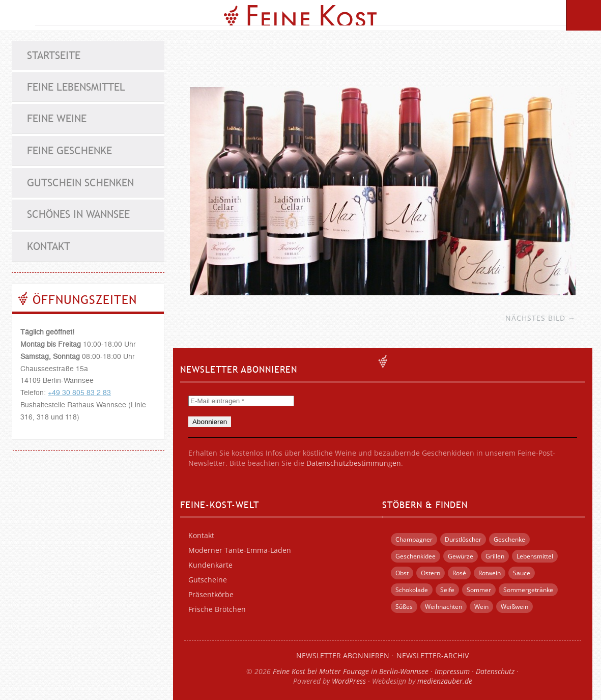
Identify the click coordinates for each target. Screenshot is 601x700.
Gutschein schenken (80, 183)
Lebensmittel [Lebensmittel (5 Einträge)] (535, 556)
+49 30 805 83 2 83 (79, 393)
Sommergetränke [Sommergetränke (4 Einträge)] (528, 590)
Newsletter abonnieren (343, 655)
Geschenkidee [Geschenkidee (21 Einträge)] (416, 556)
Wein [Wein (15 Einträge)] (481, 607)
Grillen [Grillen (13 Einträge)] (495, 556)
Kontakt (49, 246)
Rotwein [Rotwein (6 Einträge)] (490, 573)
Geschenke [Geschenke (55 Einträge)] (509, 539)
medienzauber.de (445, 681)
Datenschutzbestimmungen (354, 463)
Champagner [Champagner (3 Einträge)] (414, 539)
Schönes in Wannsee (78, 214)
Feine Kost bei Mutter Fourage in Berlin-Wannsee (351, 671)
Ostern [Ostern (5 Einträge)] (431, 573)
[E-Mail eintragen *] (241, 401)
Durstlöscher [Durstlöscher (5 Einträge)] (463, 539)
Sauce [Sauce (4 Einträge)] (522, 573)
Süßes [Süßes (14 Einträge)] (404, 607)
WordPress (349, 681)
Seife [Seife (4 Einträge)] (447, 590)
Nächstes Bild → (540, 318)
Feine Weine (57, 118)
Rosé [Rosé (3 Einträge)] (459, 573)
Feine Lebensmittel (76, 87)
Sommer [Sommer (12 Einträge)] (479, 590)
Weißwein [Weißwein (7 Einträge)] (514, 607)
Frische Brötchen (217, 609)
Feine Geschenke (69, 150)
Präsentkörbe (211, 594)
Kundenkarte (210, 565)
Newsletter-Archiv (433, 655)
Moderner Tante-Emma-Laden (240, 550)
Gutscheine (208, 580)
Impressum (452, 671)
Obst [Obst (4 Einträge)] (402, 573)
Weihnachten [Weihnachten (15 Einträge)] (443, 607)
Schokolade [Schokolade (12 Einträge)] (412, 590)
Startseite (54, 55)
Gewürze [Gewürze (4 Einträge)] (461, 556)
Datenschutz (495, 671)
